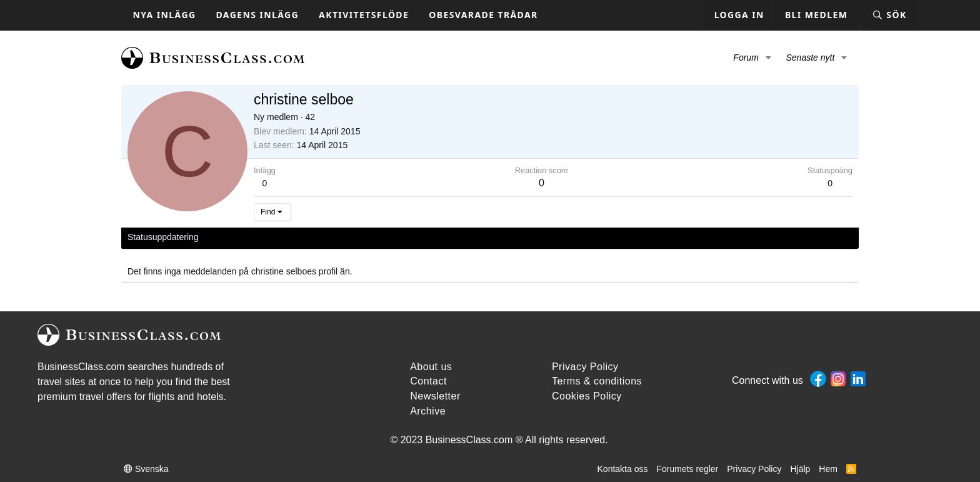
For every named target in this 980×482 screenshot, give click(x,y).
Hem (828, 469)
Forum (746, 58)
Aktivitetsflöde (364, 15)
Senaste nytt (810, 58)
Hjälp (800, 469)
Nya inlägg (165, 15)
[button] (768, 58)
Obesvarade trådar (483, 15)
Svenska (146, 469)
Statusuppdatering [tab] (163, 237)
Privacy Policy (754, 469)
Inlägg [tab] (299, 237)
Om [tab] (332, 237)
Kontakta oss (623, 469)
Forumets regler (687, 469)
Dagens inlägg (257, 15)
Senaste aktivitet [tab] (243, 237)
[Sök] (889, 15)
